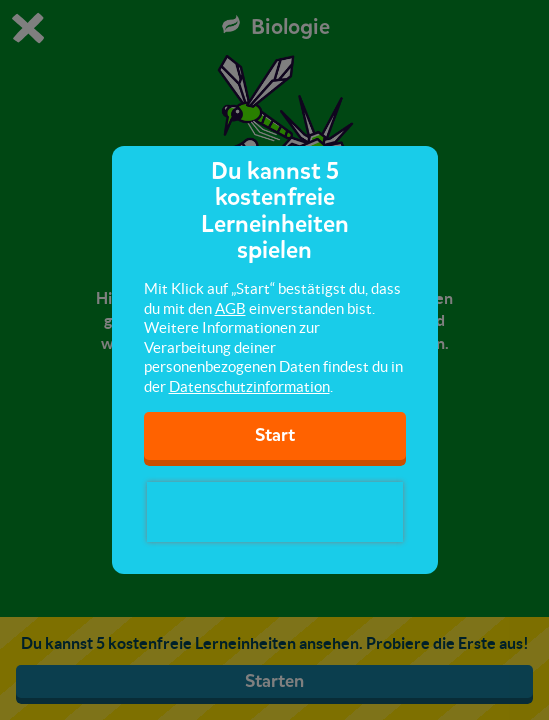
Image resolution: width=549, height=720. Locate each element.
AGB (230, 308)
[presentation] (275, 512)
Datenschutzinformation (249, 386)
